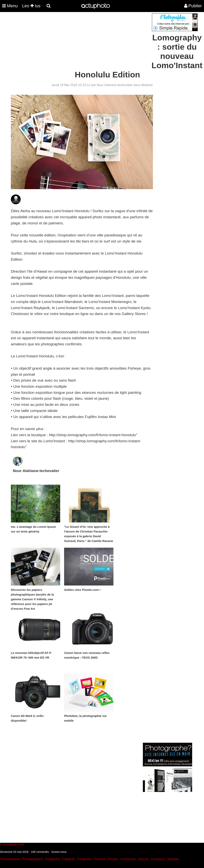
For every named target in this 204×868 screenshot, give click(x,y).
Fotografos (53, 859)
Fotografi (68, 859)
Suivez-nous (59, 852)
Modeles (173, 859)
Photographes (10, 859)
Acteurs (143, 859)
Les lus (31, 6)
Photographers (33, 859)
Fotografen (84, 859)
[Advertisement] (78, 41)
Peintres (100, 859)
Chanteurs (158, 859)
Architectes (128, 859)
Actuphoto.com (14, 844)
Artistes (113, 859)
